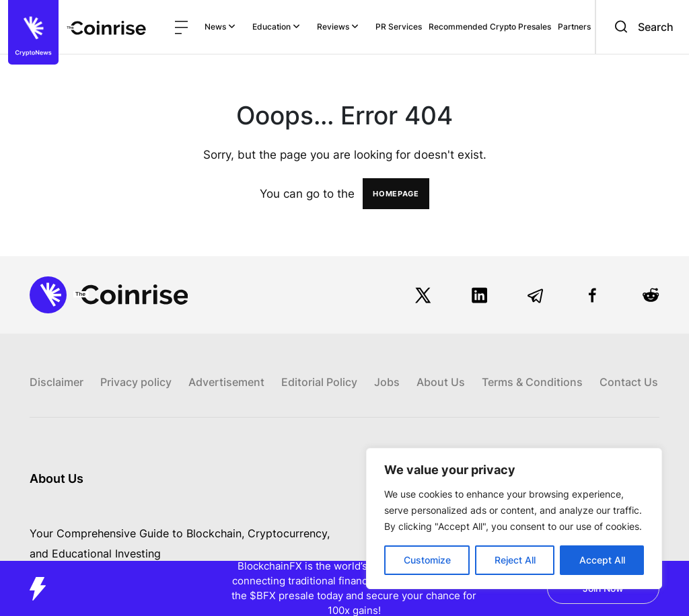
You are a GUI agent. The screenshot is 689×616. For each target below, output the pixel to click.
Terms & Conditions (532, 382)
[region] (514, 518)
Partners (574, 27)
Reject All (515, 560)
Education (276, 27)
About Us (441, 382)
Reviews (338, 27)
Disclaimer (57, 382)
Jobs (387, 382)
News (220, 27)
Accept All (602, 560)
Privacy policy (136, 382)
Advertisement (226, 382)
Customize (427, 560)
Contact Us (629, 382)
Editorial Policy (319, 382)
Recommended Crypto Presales (490, 27)
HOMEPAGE (396, 194)
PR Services (399, 27)
